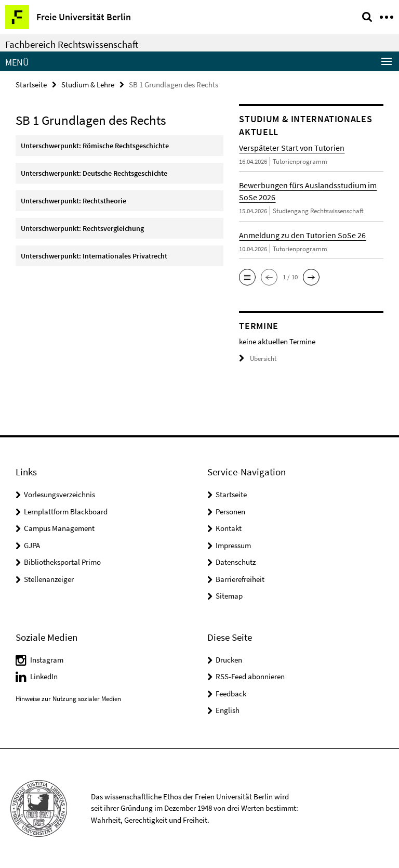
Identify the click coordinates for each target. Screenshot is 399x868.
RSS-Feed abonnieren (250, 676)
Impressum (233, 545)
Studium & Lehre (88, 85)
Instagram (47, 660)
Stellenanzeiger (49, 579)
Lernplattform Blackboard (66, 511)
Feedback (231, 694)
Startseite (31, 85)
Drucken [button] (229, 660)
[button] (247, 277)
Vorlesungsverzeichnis (59, 494)
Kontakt (229, 528)
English (228, 710)
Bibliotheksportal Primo (62, 562)
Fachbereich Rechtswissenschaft (72, 44)
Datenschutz (236, 562)
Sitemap (229, 596)
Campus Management (59, 528)
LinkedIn (44, 676)
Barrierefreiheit (240, 579)
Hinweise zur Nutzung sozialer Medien (68, 699)
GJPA (32, 545)
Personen (230, 511)
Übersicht (258, 359)
